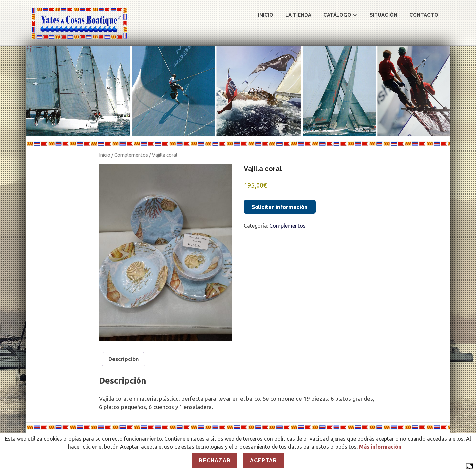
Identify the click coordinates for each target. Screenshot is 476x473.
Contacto (424, 15)
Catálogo (337, 15)
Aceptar (263, 461)
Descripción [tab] (123, 359)
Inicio (266, 15)
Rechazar (215, 461)
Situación (383, 15)
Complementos (131, 155)
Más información (380, 447)
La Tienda (298, 15)
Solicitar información (280, 207)
